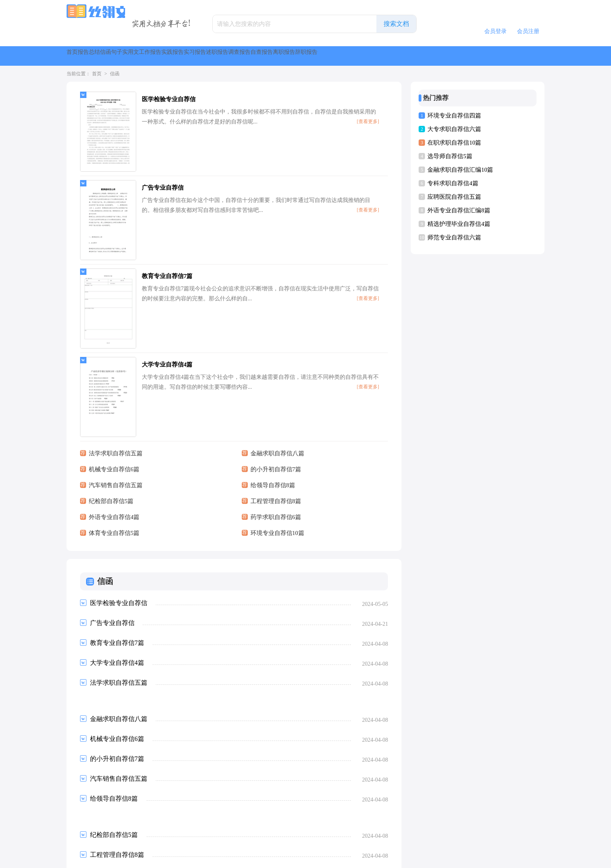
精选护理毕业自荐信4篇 (459, 224)
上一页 (102, 802)
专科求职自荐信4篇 (453, 183)
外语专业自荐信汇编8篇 (459, 210)
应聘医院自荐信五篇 (454, 197)
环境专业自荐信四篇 (454, 116)
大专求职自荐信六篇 (454, 129)
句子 (196, 56)
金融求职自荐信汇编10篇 (460, 170)
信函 (167, 56)
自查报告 (473, 56)
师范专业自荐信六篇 (454, 237)
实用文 (227, 56)
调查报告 (431, 56)
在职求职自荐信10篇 (454, 143)
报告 (110, 56)
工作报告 (266, 56)
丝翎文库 (294, 858)
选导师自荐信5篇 (450, 156)
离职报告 (514, 56)
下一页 (199, 802)
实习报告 (349, 56)
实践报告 (307, 56)
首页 (81, 56)
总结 (138, 56)
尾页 (224, 802)
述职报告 (390, 56)
